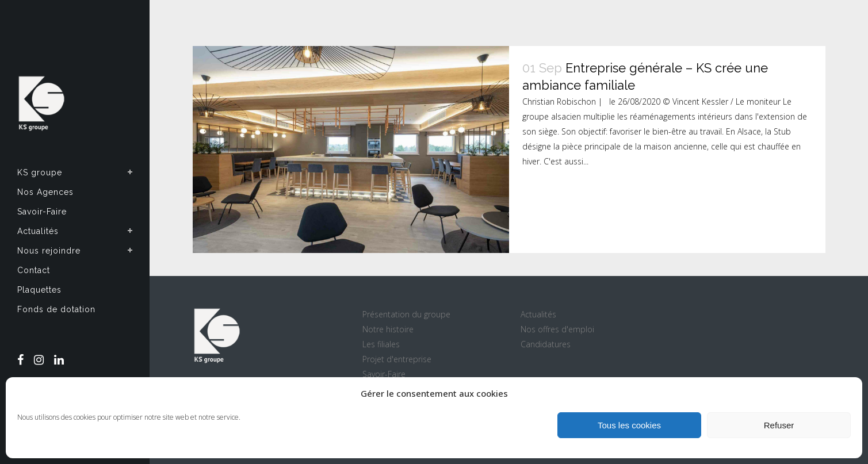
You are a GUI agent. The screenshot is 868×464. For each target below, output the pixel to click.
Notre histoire (388, 329)
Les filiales (381, 344)
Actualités (538, 314)
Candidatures (546, 344)
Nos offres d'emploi (557, 329)
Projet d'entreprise (397, 359)
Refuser (779, 425)
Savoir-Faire (384, 374)
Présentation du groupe (406, 314)
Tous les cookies (629, 425)
